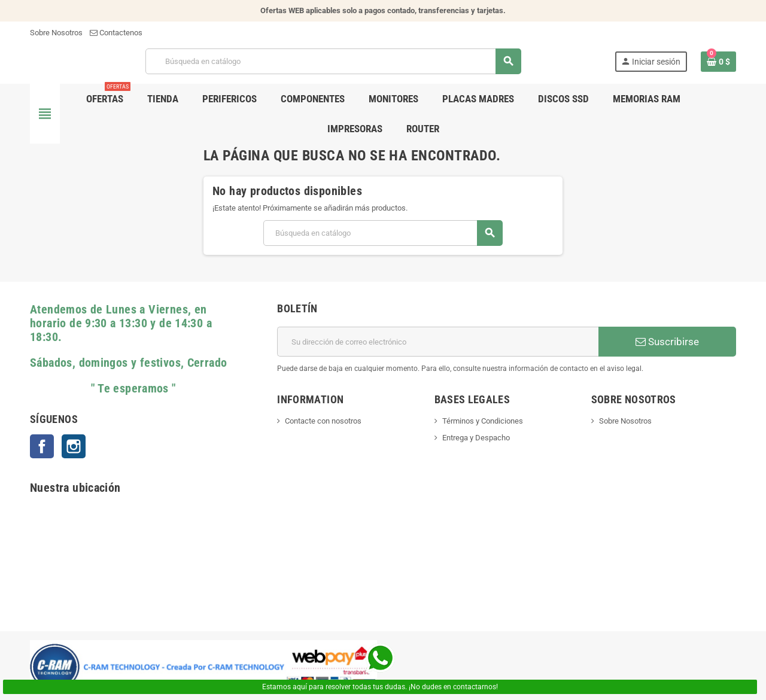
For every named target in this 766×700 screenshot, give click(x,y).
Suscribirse (667, 342)
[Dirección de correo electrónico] (438, 342)
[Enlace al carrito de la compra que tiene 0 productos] (718, 62)
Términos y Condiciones (483, 421)
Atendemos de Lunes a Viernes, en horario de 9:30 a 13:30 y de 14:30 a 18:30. (121, 323)
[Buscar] (333, 61)
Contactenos (116, 33)
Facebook (42, 446)
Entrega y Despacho (476, 438)
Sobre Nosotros (56, 33)
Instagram (74, 446)
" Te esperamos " (103, 389)
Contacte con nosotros (323, 421)
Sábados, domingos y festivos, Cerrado (128, 363)
